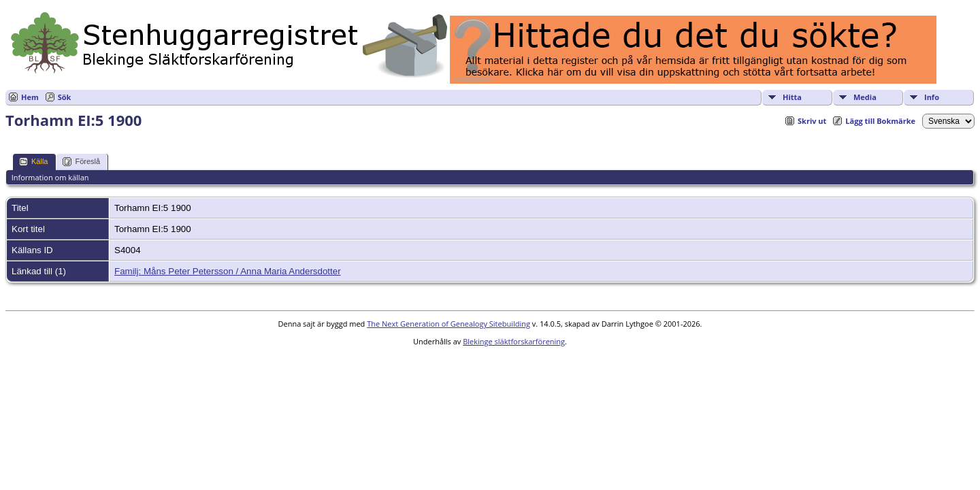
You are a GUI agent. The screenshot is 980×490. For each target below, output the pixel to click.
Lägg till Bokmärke (880, 121)
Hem (30, 97)
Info (932, 97)
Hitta (792, 97)
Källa (33, 162)
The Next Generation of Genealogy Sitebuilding (448, 324)
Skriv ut (812, 121)
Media (865, 97)
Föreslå (81, 162)
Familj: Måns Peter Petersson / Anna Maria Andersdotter (228, 271)
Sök (65, 97)
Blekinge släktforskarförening (514, 341)
